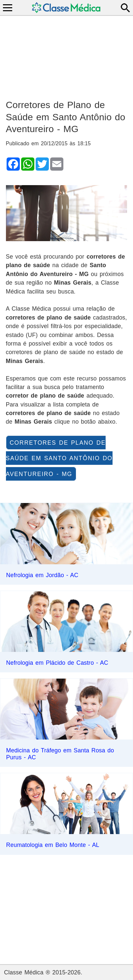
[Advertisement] (67, 55)
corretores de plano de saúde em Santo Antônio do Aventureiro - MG (59, 458)
